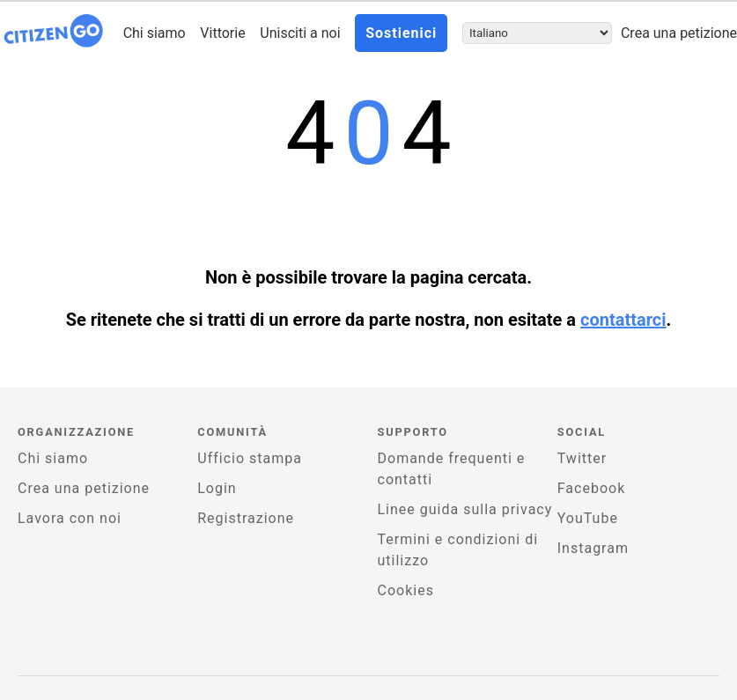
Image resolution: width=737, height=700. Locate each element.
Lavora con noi (70, 518)
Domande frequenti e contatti (452, 469)
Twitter (582, 458)
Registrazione (246, 518)
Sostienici (401, 33)
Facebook (591, 488)
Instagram (593, 548)
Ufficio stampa (250, 458)
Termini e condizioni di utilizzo (458, 550)
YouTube (588, 518)
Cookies (406, 590)
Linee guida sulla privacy (465, 509)
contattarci (623, 320)
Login (217, 488)
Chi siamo (155, 33)
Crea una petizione (679, 33)
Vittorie (222, 33)
